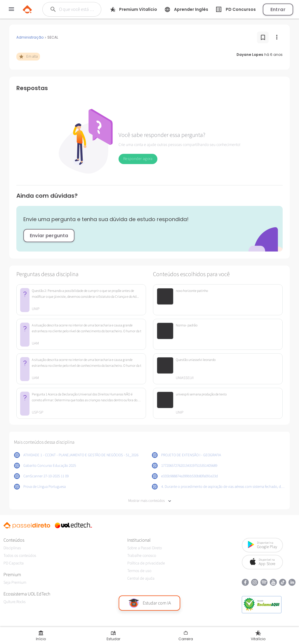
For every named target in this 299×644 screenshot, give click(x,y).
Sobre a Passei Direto (145, 548)
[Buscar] (77, 9)
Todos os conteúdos (20, 556)
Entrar (278, 10)
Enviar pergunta (49, 236)
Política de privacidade (146, 563)
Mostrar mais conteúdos (150, 501)
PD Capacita (14, 563)
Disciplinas (12, 548)
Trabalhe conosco (142, 556)
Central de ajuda (141, 578)
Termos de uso (139, 571)
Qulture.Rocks (15, 602)
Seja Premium (15, 583)
